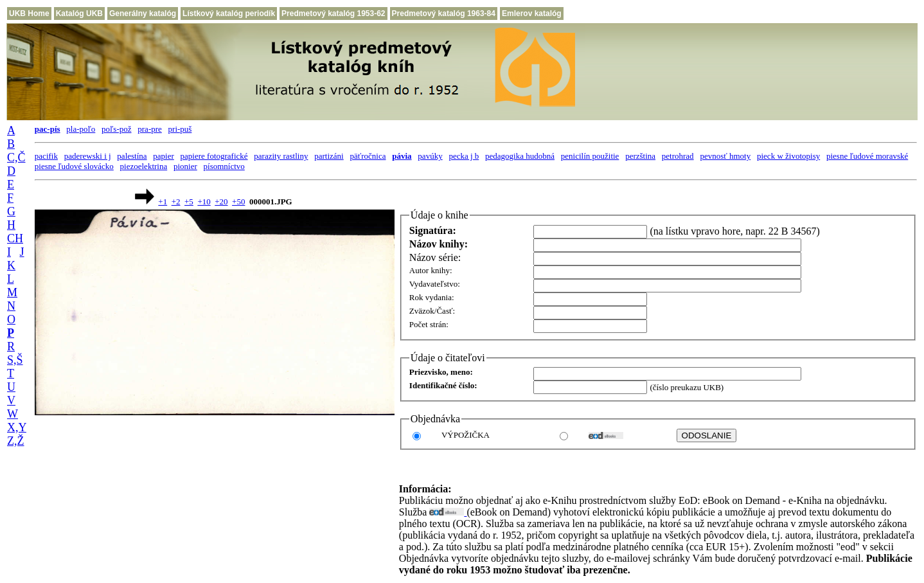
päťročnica (368, 156)
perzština (640, 156)
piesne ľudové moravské (867, 156)
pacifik (46, 156)
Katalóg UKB (79, 13)
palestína (132, 156)
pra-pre (150, 129)
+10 (204, 202)
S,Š (15, 360)
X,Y (17, 427)
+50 (238, 202)
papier (163, 156)
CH (15, 238)
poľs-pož (116, 129)
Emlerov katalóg (532, 13)
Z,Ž (16, 441)
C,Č (16, 157)
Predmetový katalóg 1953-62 (333, 13)
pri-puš (180, 129)
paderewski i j (88, 156)
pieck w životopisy (788, 156)
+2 (176, 202)
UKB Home (29, 13)
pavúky (430, 156)
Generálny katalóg (143, 13)
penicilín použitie (590, 156)
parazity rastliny (281, 156)
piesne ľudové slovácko (74, 166)
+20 (221, 202)
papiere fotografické (214, 156)
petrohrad (678, 156)
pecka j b (464, 156)
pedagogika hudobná (520, 156)
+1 (163, 202)
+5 (189, 202)
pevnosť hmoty (725, 156)
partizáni (329, 156)
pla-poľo (81, 129)
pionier (185, 166)
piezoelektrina (144, 166)
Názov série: (435, 257)
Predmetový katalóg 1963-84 (444, 13)
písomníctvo (224, 166)
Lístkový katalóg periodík (229, 13)
